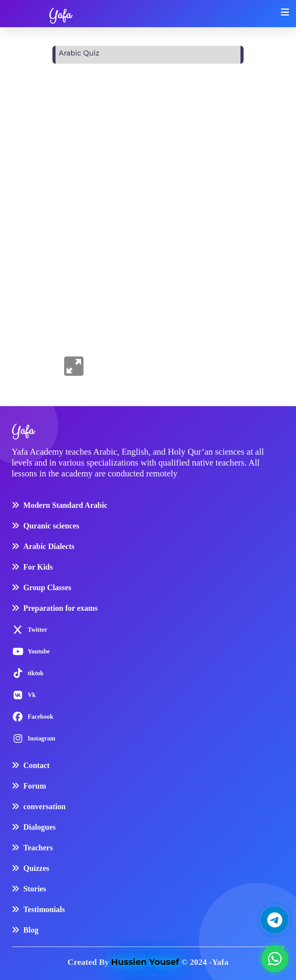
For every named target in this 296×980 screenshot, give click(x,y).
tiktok (36, 673)
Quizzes (36, 868)
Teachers (38, 848)
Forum (35, 786)
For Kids (38, 567)
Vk (31, 695)
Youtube (39, 651)
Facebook (40, 717)
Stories (35, 889)
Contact (37, 765)
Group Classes (47, 587)
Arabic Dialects (49, 546)
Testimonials (44, 909)
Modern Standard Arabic (65, 505)
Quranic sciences (51, 526)
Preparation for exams (60, 608)
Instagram (41, 738)
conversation (44, 806)
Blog (31, 930)
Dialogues (39, 827)
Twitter (37, 630)
